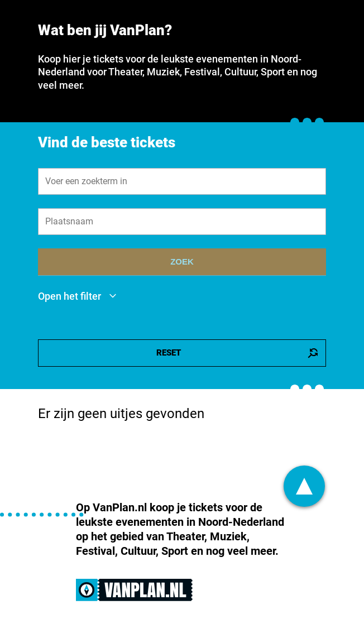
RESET (238, 353)
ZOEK (182, 261)
